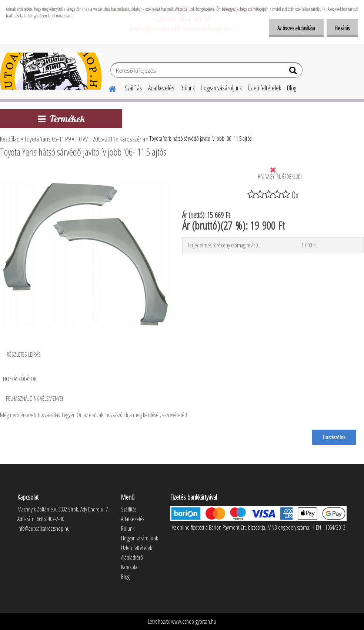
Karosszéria (132, 139)
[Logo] (51, 71)
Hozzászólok (334, 437)
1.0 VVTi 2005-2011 (95, 139)
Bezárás (342, 28)
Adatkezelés (161, 88)
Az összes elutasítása (294, 28)
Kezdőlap (10, 139)
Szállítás (133, 88)
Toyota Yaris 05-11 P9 (47, 139)
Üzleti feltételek (264, 88)
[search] (294, 72)
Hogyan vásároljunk (221, 88)
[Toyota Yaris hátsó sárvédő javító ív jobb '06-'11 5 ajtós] (85, 172)
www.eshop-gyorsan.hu (194, 621)
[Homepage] (108, 88)
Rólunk (188, 88)
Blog (292, 88)
